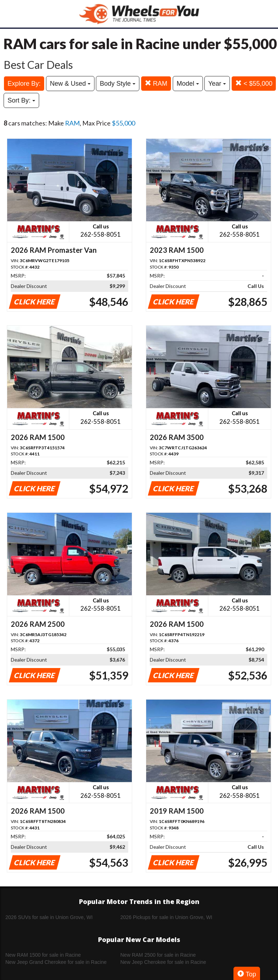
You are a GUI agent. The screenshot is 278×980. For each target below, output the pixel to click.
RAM (156, 83)
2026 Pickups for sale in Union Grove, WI (166, 917)
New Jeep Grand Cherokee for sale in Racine (56, 962)
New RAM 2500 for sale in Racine (158, 955)
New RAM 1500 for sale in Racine (43, 955)
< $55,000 (254, 83)
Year (217, 84)
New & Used (70, 84)
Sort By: (21, 100)
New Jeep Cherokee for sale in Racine (163, 962)
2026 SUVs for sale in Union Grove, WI (49, 917)
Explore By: (24, 84)
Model (188, 84)
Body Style (118, 84)
